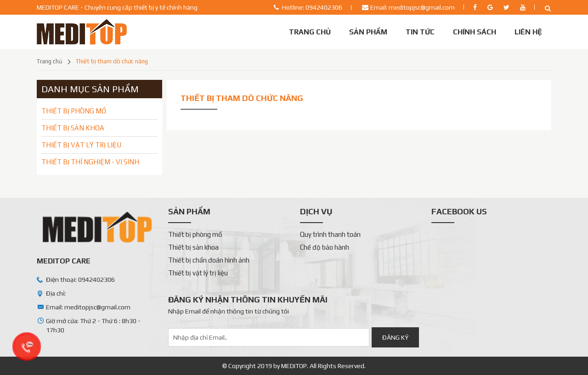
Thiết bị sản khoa (193, 247)
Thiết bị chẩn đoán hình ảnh (209, 260)
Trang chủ (310, 32)
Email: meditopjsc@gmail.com (413, 7)
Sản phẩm (368, 32)
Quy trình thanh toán (330, 234)
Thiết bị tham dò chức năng (112, 61)
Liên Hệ (528, 32)
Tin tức (420, 32)
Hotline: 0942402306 (312, 7)
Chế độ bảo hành (325, 247)
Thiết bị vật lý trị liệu (198, 273)
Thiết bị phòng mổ (195, 234)
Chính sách (475, 32)
